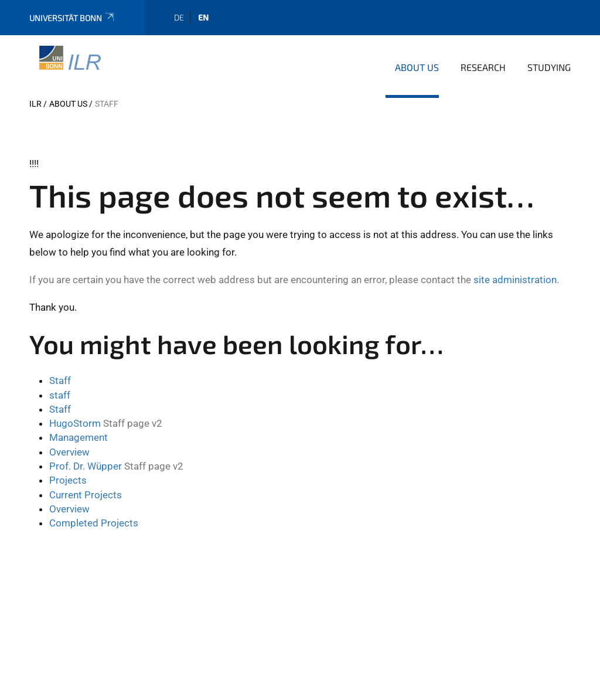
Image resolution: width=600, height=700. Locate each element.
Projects (68, 480)
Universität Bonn (72, 18)
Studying (549, 67)
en (203, 17)
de (179, 17)
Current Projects (86, 495)
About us (417, 67)
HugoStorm (75, 423)
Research (483, 67)
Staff (60, 380)
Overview (69, 452)
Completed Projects (94, 523)
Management (79, 437)
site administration (515, 280)
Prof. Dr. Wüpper (86, 466)
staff (60, 395)
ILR (35, 104)
